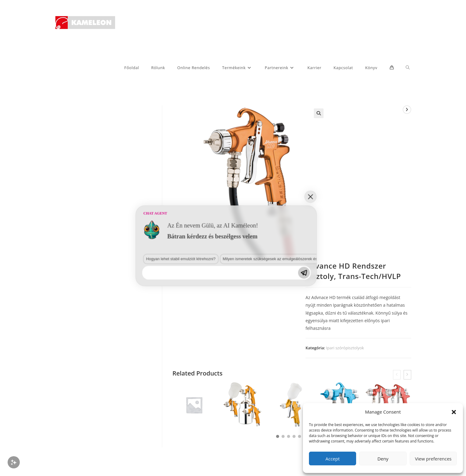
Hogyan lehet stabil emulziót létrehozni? (71, 395)
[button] (454, 412)
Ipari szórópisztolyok (345, 348)
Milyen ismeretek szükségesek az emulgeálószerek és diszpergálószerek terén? (152, 395)
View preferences (433, 459)
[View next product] (407, 110)
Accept (333, 459)
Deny (383, 459)
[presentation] (397, 375)
